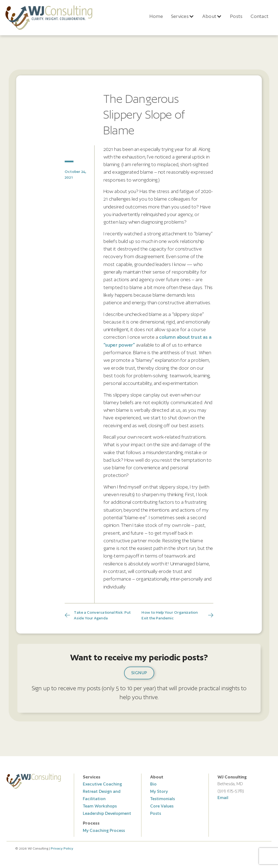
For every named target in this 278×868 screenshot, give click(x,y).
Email (223, 798)
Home (156, 16)
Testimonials (162, 799)
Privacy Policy (62, 848)
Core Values (162, 806)
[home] (49, 18)
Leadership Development (107, 813)
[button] (183, 16)
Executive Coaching (102, 784)
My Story (159, 791)
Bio (153, 784)
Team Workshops (100, 806)
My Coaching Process (104, 830)
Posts (236, 16)
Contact (260, 16)
